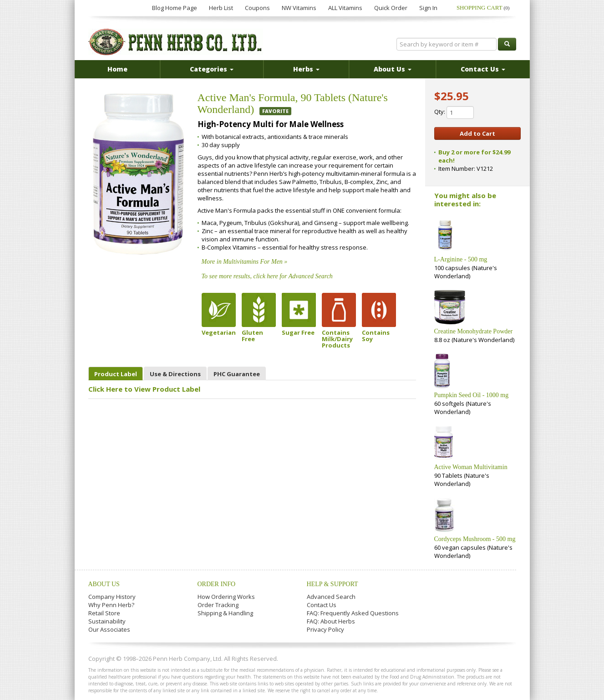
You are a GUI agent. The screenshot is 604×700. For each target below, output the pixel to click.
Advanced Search (331, 597)
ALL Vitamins (345, 8)
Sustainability (107, 621)
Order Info (217, 584)
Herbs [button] (306, 69)
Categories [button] (212, 69)
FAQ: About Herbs (331, 621)
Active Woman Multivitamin (471, 467)
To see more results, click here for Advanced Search (267, 276)
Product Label (116, 374)
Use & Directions (175, 374)
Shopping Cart (483, 8)
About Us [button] (393, 69)
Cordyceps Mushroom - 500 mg (475, 539)
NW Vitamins (299, 8)
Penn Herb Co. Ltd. (176, 42)
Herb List (221, 8)
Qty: (454, 112)
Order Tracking (218, 605)
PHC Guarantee (237, 374)
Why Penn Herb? (111, 605)
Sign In (428, 8)
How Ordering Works (226, 597)
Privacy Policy (325, 629)
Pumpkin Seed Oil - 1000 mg (472, 395)
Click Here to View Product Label (144, 389)
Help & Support (332, 584)
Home (117, 69)
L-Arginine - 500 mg (461, 259)
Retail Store (104, 613)
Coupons (257, 8)
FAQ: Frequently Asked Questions (353, 613)
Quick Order (391, 8)
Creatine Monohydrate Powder (474, 331)
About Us (104, 584)
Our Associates (109, 629)
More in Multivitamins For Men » (245, 262)
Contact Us (322, 605)
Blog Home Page (175, 8)
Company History (112, 597)
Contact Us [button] (483, 69)
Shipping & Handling (225, 613)
